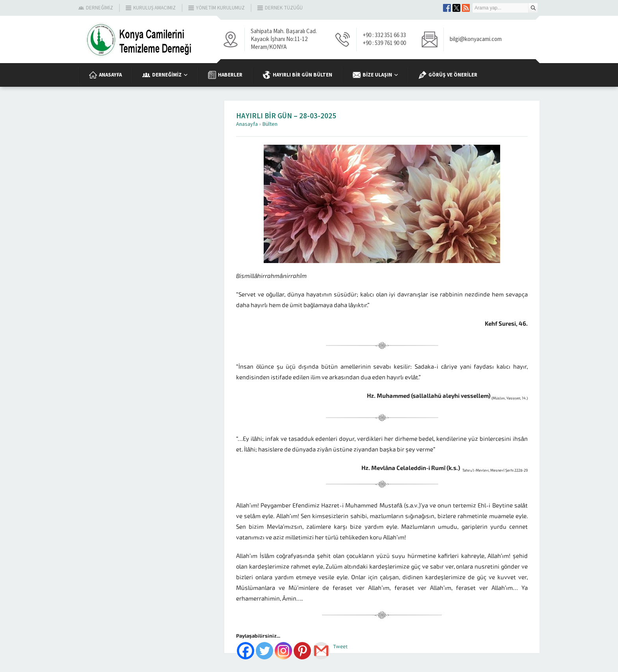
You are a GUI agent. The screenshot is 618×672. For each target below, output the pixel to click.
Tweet (340, 647)
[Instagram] (283, 651)
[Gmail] (321, 651)
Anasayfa (247, 124)
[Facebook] (246, 651)
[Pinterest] (302, 651)
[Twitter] (264, 651)
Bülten (270, 124)
